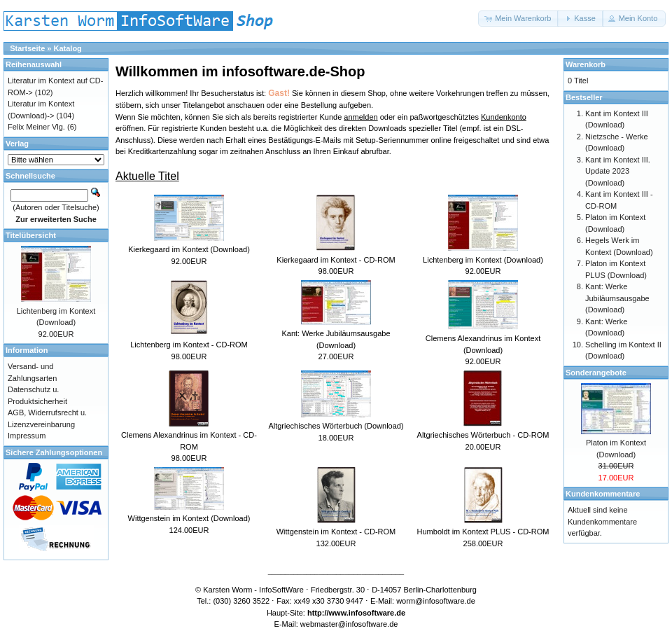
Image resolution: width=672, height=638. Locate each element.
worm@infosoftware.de (436, 601)
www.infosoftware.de (367, 613)
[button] (519, 19)
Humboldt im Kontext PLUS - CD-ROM (483, 532)
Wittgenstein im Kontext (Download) (189, 518)
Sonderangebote (596, 373)
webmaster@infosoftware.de (349, 624)
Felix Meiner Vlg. (36, 127)
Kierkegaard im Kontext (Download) (189, 249)
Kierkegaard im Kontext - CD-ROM (336, 260)
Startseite (27, 48)
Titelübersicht (31, 235)
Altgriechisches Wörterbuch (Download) (336, 426)
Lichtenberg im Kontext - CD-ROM (189, 345)
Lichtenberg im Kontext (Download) (483, 260)
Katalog (68, 48)
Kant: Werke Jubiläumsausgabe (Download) (617, 298)
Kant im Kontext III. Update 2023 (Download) (618, 171)
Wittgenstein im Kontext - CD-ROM (336, 532)
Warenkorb (586, 64)
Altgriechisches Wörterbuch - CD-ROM (483, 435)
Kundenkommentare (603, 494)
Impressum (27, 436)
